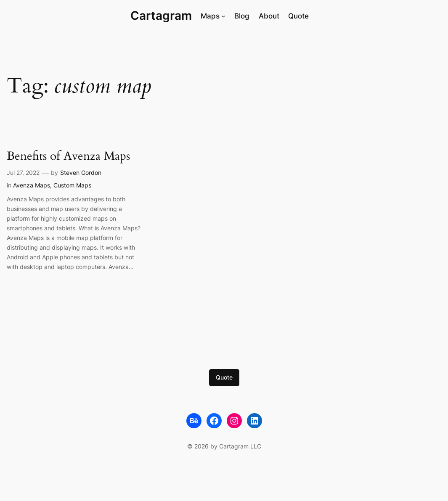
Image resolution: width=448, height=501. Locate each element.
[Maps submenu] (223, 16)
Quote (224, 377)
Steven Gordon (81, 173)
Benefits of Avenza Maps (68, 156)
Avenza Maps (32, 185)
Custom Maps (72, 185)
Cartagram (161, 16)
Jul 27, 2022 (23, 173)
